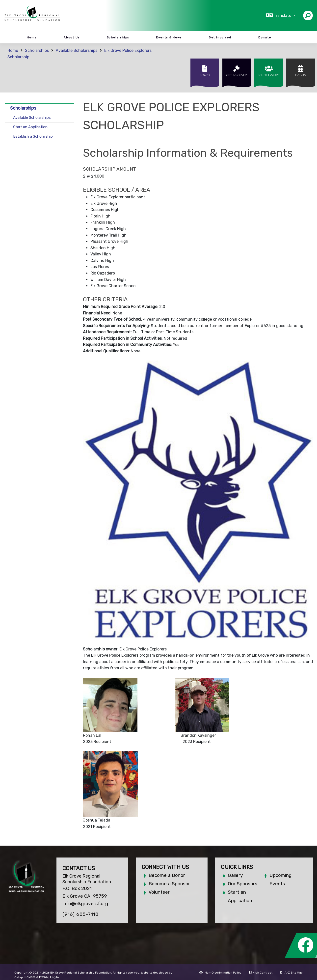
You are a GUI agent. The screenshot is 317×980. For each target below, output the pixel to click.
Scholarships (118, 37)
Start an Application (30, 127)
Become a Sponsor (169, 884)
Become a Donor (167, 875)
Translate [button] (283, 15)
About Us (72, 37)
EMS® (43, 977)
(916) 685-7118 (80, 914)
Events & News (169, 37)
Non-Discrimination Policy (220, 973)
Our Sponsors (243, 884)
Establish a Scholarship (33, 136)
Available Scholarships (77, 50)
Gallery (235, 875)
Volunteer (159, 892)
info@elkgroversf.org (85, 903)
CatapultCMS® (25, 977)
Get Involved (220, 37)
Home (32, 37)
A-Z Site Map (291, 973)
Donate (265, 37)
